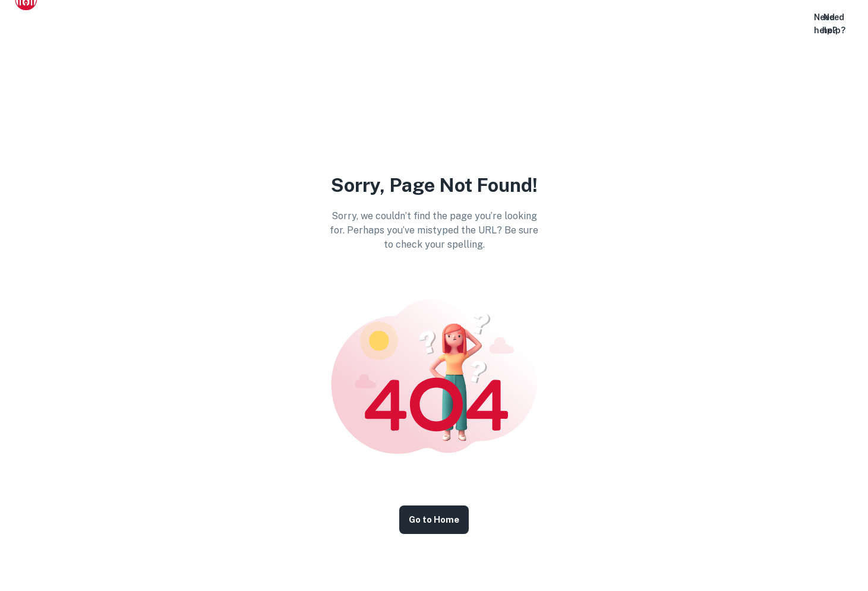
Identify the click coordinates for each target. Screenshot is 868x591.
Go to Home (434, 520)
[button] (798, 24)
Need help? (834, 24)
